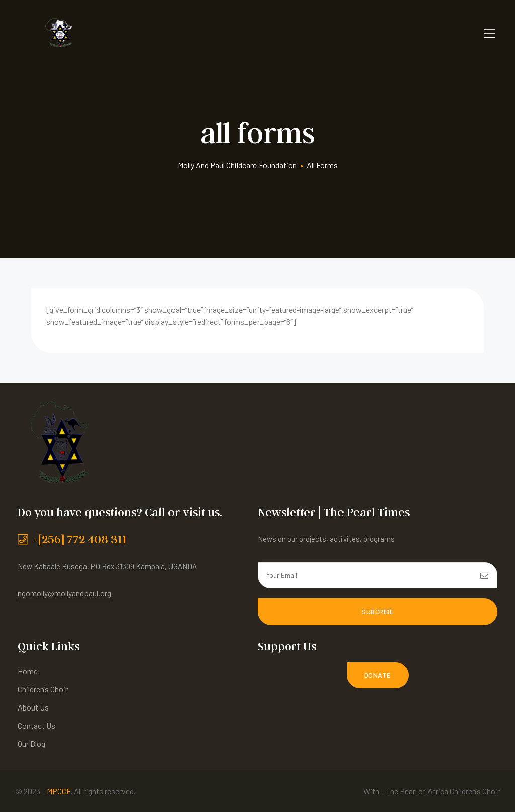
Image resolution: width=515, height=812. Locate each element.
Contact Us (36, 725)
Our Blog (31, 743)
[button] (378, 675)
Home (28, 671)
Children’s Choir (43, 689)
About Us (33, 707)
